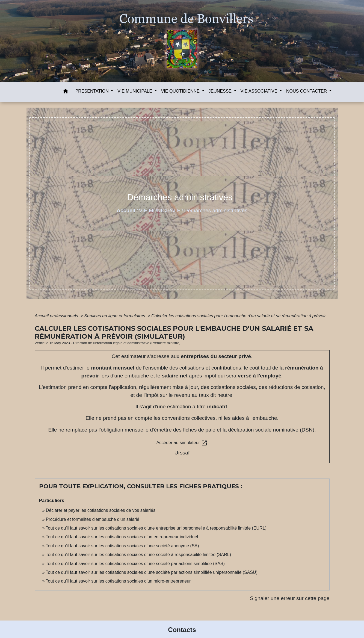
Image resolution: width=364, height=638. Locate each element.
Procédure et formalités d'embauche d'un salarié (93, 519)
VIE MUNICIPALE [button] (135, 91)
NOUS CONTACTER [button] (307, 91)
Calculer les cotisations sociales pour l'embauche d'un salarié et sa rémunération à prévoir (238, 316)
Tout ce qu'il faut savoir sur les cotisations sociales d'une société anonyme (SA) (122, 546)
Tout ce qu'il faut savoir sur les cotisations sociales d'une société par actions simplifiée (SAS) (135, 564)
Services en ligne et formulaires (115, 316)
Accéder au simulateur (182, 443)
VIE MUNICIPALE (160, 210)
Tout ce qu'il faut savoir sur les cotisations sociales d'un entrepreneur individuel (122, 537)
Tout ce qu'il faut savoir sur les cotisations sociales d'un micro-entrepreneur (118, 581)
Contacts (182, 630)
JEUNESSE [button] (221, 91)
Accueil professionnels (57, 316)
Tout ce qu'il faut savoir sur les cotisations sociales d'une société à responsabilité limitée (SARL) (138, 555)
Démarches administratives (216, 210)
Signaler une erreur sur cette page (290, 598)
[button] (66, 92)
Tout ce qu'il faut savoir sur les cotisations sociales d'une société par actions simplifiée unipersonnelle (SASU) (152, 572)
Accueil (126, 210)
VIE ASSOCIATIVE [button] (260, 91)
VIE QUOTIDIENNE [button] (181, 91)
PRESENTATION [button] (93, 91)
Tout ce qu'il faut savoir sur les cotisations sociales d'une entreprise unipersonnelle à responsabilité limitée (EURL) (156, 528)
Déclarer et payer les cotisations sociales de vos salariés (101, 510)
